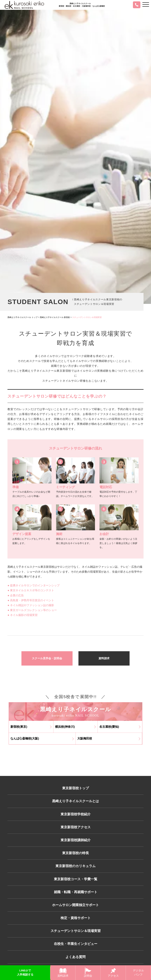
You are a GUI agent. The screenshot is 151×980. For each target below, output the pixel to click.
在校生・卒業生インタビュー (75, 951)
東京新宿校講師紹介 (75, 843)
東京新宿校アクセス (75, 829)
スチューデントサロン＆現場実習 (75, 937)
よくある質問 (75, 965)
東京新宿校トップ (75, 789)
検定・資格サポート (75, 924)
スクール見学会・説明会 (47, 658)
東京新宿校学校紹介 (75, 816)
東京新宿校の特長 (75, 856)
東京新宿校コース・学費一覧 (75, 883)
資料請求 (104, 658)
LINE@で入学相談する (25, 973)
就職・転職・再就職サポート (75, 897)
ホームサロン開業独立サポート (75, 910)
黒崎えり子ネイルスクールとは (75, 802)
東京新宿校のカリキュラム (75, 870)
